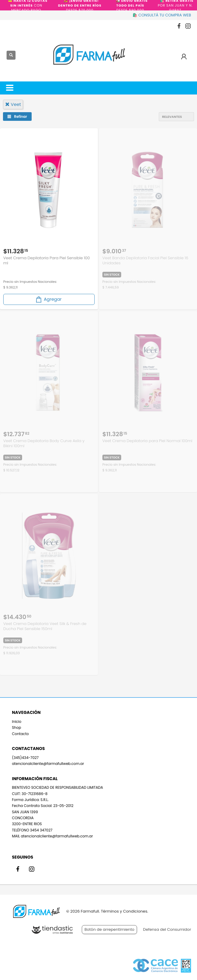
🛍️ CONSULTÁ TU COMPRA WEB (162, 15)
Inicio (17, 722)
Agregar (48, 299)
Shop (17, 727)
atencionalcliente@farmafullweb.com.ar (48, 764)
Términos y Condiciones (124, 911)
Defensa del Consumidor (167, 929)
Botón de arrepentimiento (109, 929)
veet (13, 104)
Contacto (20, 734)
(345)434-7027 (25, 758)
